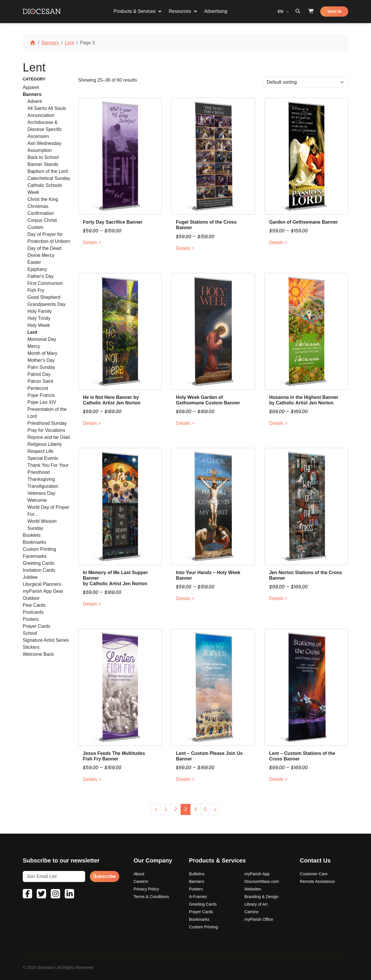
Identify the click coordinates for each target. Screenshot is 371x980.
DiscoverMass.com (262, 881)
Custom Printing (204, 927)
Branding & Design (261, 897)
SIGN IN (334, 12)
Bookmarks (199, 919)
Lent (70, 43)
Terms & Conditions (151, 897)
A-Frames (198, 897)
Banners (50, 43)
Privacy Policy (146, 889)
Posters (196, 889)
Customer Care (314, 874)
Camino (251, 912)
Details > (92, 242)
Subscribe (105, 876)
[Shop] (311, 11)
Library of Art (256, 904)
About (139, 874)
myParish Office (259, 919)
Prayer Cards (201, 912)
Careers (141, 881)
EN (281, 11)
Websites (253, 889)
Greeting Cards (203, 904)
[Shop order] (306, 82)
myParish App (257, 874)
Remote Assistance (317, 881)
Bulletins (197, 874)
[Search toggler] (298, 11)
